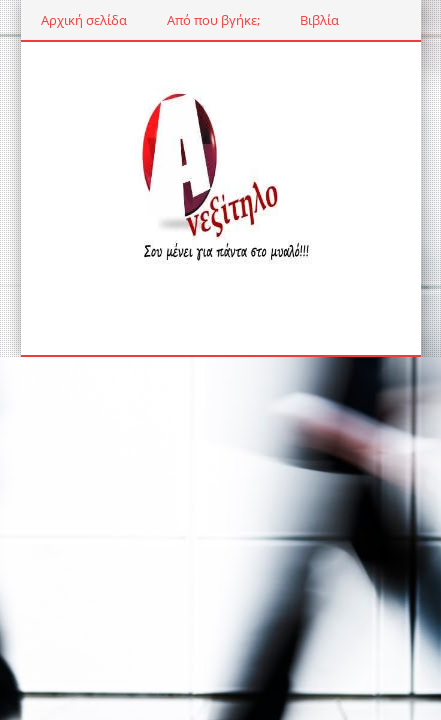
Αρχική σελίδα (84, 20)
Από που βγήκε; (213, 20)
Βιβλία (319, 20)
